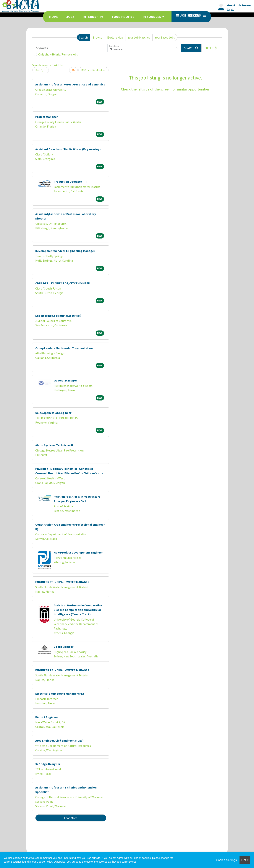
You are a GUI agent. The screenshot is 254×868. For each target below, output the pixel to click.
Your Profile (123, 17)
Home (54, 17)
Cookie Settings (226, 860)
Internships (93, 17)
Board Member (64, 647)
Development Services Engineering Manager (65, 251)
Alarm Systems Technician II (54, 445)
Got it (245, 860)
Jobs (70, 17)
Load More (71, 818)
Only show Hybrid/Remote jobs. (58, 54)
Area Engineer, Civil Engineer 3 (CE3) (59, 740)
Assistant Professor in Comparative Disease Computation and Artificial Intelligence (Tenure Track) (78, 610)
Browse (97, 37)
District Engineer (47, 717)
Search (83, 37)
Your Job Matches (139, 37)
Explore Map (115, 37)
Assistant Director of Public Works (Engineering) (68, 149)
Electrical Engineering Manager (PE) (60, 694)
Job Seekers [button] (191, 15)
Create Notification (93, 70)
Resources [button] (152, 17)
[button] (211, 48)
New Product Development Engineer (78, 552)
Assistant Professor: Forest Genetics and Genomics (70, 84)
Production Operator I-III (71, 182)
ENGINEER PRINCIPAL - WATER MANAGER (62, 582)
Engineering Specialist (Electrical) (58, 316)
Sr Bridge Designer (48, 764)
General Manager (65, 380)
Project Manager (47, 117)
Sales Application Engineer (53, 413)
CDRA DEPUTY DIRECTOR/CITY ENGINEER (63, 283)
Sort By (40, 70)
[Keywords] (71, 48)
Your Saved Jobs (165, 37)
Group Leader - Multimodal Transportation (64, 348)
